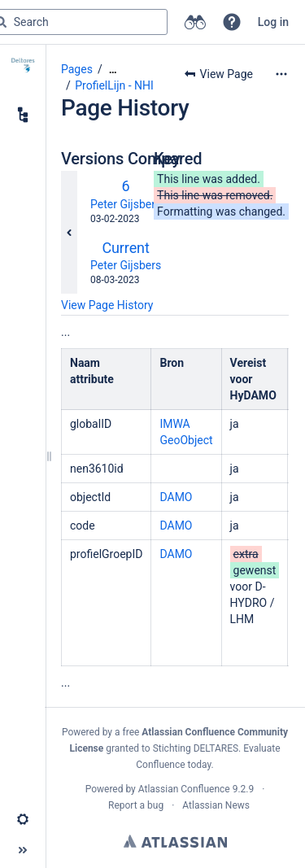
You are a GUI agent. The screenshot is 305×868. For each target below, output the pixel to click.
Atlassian (175, 841)
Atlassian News (216, 805)
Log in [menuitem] (273, 22)
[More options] (281, 74)
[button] (232, 22)
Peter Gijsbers (126, 204)
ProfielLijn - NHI (114, 85)
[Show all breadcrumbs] (113, 70)
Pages (77, 69)
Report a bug (136, 805)
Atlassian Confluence (184, 789)
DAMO (176, 497)
